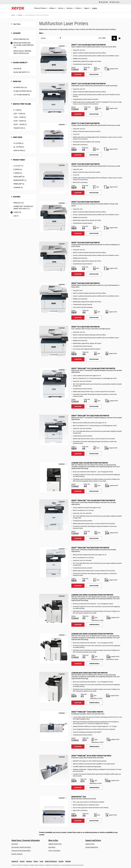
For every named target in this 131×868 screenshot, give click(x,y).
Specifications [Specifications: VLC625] (94, 538)
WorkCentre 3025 (79, 797)
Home (13, 15)
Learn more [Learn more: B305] (78, 318)
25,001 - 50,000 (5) (20, 121)
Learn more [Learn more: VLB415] (78, 454)
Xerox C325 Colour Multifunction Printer (89, 84)
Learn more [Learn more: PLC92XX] (78, 747)
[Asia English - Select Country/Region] (104, 2)
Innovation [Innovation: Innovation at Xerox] (15, 844)
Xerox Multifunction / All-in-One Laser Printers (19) (24, 45)
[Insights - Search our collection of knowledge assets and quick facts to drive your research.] (95, 8)
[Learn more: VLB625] (54, 562)
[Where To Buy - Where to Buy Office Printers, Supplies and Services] (115, 2)
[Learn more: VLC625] (54, 515)
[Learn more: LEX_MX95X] (54, 687)
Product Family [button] (19, 160)
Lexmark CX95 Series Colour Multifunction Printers (92, 634)
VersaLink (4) (19, 177)
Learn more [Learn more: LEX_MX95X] (78, 703)
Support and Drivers (93, 840)
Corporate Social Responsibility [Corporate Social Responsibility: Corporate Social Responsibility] (21, 851)
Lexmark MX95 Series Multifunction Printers (89, 673)
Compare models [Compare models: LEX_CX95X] (94, 664)
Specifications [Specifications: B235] (94, 274)
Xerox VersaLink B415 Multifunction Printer (90, 416)
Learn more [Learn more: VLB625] (78, 586)
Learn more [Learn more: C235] (78, 74)
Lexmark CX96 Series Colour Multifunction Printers (92, 595)
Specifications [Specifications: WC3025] (94, 821)
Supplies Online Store (55, 844)
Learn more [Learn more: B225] (78, 233)
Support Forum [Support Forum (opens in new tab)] (90, 844)
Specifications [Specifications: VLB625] (94, 586)
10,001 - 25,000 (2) (20, 117)
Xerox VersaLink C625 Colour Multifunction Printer (93, 500)
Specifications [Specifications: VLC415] (94, 406)
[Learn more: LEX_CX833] (54, 477)
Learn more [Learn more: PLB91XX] (78, 788)
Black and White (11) (22, 72)
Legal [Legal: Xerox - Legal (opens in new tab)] (41, 861)
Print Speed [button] (18, 137)
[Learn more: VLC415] (54, 383)
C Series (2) (18, 173)
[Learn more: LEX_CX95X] (54, 648)
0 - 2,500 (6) (17, 110)
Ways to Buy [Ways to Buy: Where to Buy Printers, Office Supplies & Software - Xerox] (53, 840)
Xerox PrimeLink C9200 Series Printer (87, 712)
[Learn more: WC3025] (54, 811)
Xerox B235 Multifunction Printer (86, 243)
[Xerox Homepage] (18, 8)
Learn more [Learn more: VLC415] (78, 406)
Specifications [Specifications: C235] (94, 74)
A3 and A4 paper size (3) (23, 91)
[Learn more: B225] (54, 216)
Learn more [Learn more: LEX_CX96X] (78, 625)
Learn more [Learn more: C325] (78, 114)
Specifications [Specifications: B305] (94, 318)
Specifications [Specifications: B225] (94, 233)
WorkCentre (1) (20, 180)
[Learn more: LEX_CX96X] (54, 609)
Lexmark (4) (18, 188)
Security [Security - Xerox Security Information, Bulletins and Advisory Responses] (61, 861)
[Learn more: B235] (54, 257)
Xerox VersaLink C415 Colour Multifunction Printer (93, 368)
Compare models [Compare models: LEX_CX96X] (94, 625)
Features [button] (17, 197)
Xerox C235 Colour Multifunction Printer (89, 45)
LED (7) (16, 216)
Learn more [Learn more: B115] (78, 155)
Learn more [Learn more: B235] (78, 274)
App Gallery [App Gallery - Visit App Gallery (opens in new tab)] (52, 847)
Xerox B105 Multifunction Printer (86, 164)
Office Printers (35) (21, 39)
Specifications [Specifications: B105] (94, 193)
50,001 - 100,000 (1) (20, 124)
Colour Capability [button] (20, 63)
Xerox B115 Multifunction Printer (86, 123)
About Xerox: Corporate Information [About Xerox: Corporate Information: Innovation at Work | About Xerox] (26, 840)
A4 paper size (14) (20, 88)
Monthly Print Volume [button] (22, 104)
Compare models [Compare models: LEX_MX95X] (94, 703)
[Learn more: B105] (54, 179)
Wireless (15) (19, 203)
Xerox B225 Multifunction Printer (86, 202)
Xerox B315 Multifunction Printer (86, 327)
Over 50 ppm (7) (19, 151)
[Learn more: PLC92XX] (54, 726)
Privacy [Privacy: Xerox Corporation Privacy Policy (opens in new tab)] (36, 861)
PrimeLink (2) (19, 184)
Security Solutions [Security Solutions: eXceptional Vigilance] (17, 854)
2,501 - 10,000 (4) (19, 114)
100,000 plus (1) (19, 128)
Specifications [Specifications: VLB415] (94, 454)
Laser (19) (17, 212)
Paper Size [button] (17, 81)
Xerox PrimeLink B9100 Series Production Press (91, 756)
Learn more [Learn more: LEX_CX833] (78, 491)
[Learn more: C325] (54, 98)
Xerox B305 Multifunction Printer (86, 283)
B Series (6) (18, 169)
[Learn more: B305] (54, 298)
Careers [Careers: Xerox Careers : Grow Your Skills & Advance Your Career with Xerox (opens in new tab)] (22, 861)
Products (20, 15)
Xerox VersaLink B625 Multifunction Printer (90, 548)
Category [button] (17, 33)
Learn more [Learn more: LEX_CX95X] (78, 664)
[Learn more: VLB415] (54, 430)
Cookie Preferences (51, 861)
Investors (29, 861)
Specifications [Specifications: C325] (94, 114)
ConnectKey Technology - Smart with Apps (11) (24, 208)
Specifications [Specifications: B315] (94, 359)
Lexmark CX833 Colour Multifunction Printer (90, 463)
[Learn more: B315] (54, 341)
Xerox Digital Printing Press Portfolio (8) (22, 52)
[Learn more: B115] (54, 138)
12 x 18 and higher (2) (22, 95)
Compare (62, 46)
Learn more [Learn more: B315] (78, 359)
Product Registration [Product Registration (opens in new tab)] (92, 847)
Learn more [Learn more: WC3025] (78, 821)
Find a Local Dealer (54, 851)
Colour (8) (17, 69)
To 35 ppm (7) (18, 143)
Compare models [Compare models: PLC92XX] (94, 747)
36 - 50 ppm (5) (19, 147)
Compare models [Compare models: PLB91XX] (94, 788)
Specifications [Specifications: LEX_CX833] (94, 491)
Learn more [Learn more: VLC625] (78, 538)
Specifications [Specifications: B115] (94, 155)
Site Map (68, 861)
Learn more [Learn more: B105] (78, 193)
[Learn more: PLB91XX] (54, 770)
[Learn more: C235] (54, 59)
